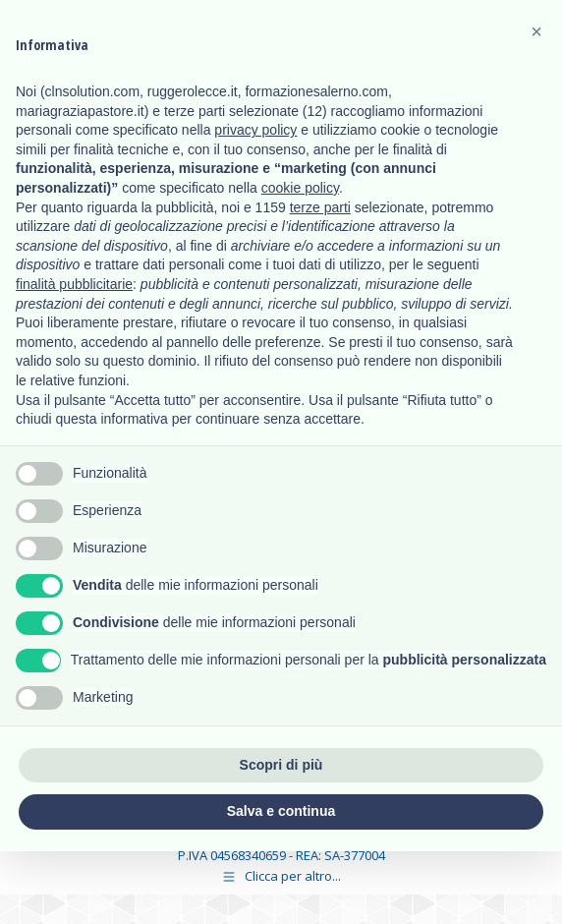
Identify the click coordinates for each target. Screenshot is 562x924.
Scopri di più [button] (281, 765)
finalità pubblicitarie (74, 284)
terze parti (320, 207)
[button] (536, 31)
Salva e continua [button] (281, 811)
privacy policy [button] (255, 130)
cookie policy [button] (300, 188)
